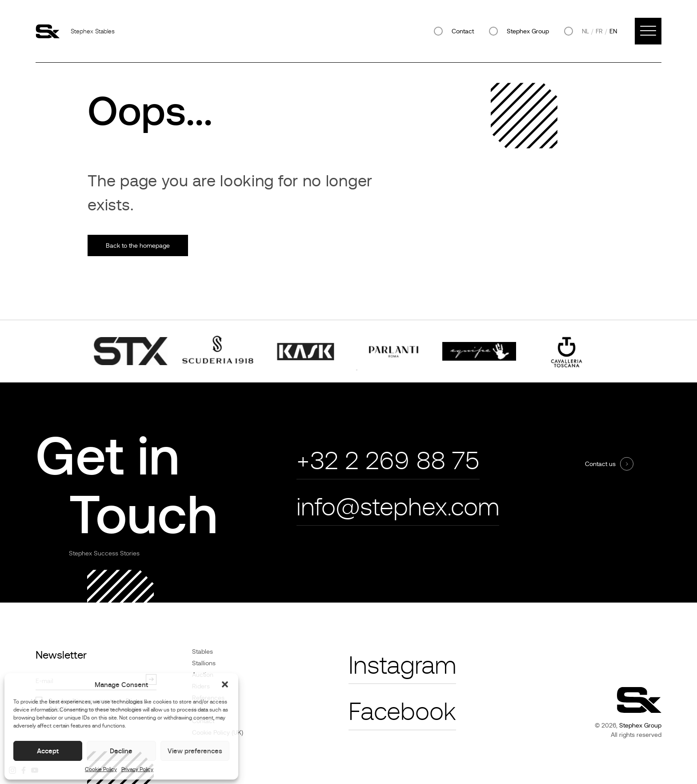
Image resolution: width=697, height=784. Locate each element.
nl (585, 31)
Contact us (600, 464)
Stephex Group (528, 31)
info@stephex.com (398, 507)
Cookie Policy (101, 769)
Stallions (204, 663)
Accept (48, 751)
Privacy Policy (137, 769)
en (613, 31)
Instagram (402, 665)
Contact (463, 31)
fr (599, 31)
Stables (202, 651)
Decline (121, 751)
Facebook (402, 712)
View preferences (195, 751)
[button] (225, 684)
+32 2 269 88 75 (388, 461)
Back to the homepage (138, 245)
